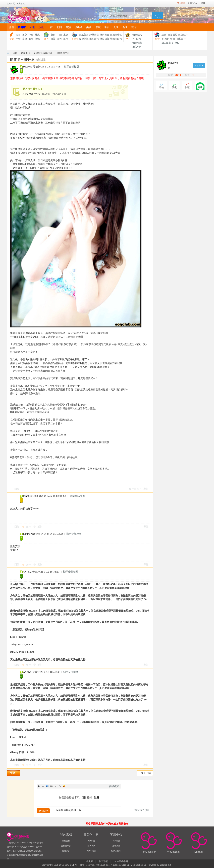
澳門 (66, 39)
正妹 (50, 27)
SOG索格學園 (121, 861)
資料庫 (22, 27)
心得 (18, 35)
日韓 (53, 39)
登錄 (31, 94)
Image (47, 786)
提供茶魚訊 (116, 851)
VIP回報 (137, 39)
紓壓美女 (94, 35)
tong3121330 (31, 496)
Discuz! (164, 865)
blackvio (28, 67)
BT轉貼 (176, 43)
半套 (18, 39)
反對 (40, 527)
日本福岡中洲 (63, 53)
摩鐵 (98, 27)
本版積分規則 (142, 810)
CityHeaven (27, 138)
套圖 (59, 27)
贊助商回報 (116, 39)
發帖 (162, 87)
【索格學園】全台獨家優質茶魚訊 (8, 53)
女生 (116, 27)
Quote (56, 786)
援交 (25, 35)
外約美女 (104, 35)
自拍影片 (181, 39)
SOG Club (69, 865)
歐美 (59, 39)
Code (60, 786)
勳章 (134, 27)
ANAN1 (27, 572)
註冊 (64, 94)
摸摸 (25, 39)
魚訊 (41, 27)
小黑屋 (90, 861)
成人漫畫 (166, 43)
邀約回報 (94, 39)
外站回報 (104, 39)
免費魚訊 (84, 39)
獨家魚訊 (137, 35)
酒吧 (37, 39)
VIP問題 (116, 841)
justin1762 (29, 534)
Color (43, 786)
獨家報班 (137, 43)
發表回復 (43, 811)
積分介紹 (66, 851)
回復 (17, 489)
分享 (200, 87)
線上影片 (183, 35)
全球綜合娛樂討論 (43, 53)
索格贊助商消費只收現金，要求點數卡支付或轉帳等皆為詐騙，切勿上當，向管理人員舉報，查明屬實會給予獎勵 (77, 78)
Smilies (64, 786)
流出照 (79, 27)
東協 (66, 35)
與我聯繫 (103, 861)
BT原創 (165, 39)
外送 (31, 35)
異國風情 (25, 53)
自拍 (68, 27)
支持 (29, 527)
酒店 (31, 39)
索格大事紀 (66, 846)
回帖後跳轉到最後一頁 (67, 810)
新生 (125, 27)
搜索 (103, 16)
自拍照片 (173, 35)
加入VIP (137, 47)
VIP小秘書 (91, 851)
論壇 (11, 27)
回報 (32, 27)
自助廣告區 (116, 35)
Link (51, 786)
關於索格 (66, 841)
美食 (89, 27)
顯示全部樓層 (72, 67)
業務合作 (116, 846)
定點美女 (84, 35)
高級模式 (114, 786)
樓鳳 (37, 35)
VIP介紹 (91, 841)
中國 (59, 35)
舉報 (146, 489)
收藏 (187, 87)
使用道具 (134, 489)
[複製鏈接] (41, 60)
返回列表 (146, 773)
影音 (107, 27)
